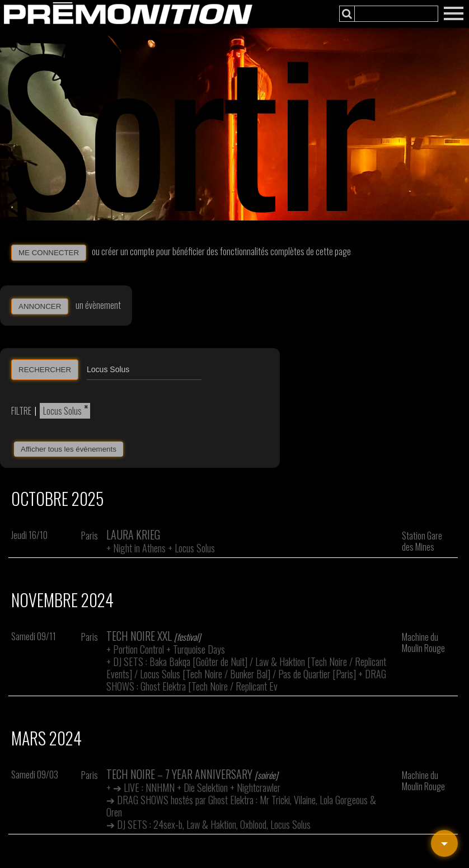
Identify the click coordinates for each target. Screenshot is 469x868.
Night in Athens (139, 548)
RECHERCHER (45, 370)
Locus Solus (62, 411)
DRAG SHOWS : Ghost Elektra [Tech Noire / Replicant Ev (246, 680)
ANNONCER (40, 306)
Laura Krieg (133, 534)
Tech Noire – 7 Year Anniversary (179, 774)
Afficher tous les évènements (69, 449)
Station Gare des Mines (422, 541)
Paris (90, 536)
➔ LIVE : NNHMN (144, 787)
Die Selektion (206, 787)
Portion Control (139, 649)
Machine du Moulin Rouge (423, 642)
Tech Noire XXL (139, 636)
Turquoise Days (199, 649)
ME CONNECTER (49, 253)
